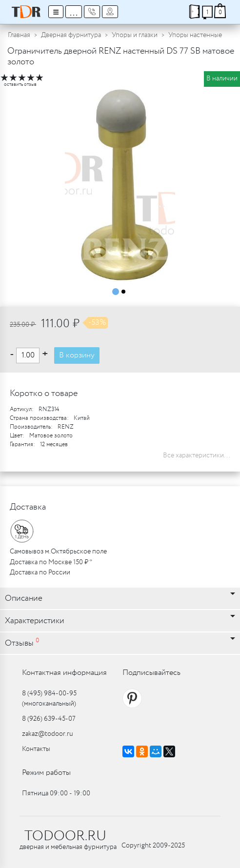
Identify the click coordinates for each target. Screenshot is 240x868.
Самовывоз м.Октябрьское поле (58, 552)
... (74, 12)
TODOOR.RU (65, 836)
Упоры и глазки (135, 35)
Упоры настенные (195, 35)
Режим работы (46, 773)
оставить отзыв (20, 85)
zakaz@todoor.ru (48, 734)
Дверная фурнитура (71, 35)
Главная (19, 35)
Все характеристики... (197, 455)
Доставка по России (40, 572)
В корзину (77, 355)
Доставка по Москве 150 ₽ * (51, 562)
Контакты (36, 749)
